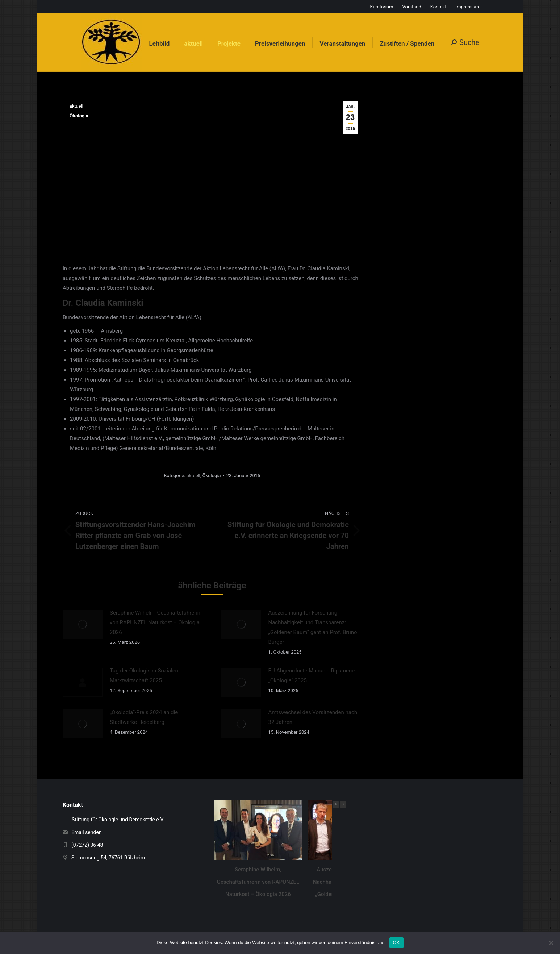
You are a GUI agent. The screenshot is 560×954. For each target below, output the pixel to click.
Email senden (87, 832)
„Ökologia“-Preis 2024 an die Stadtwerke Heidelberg (144, 717)
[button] (343, 805)
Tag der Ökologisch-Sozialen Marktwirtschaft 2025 (144, 676)
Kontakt (438, 7)
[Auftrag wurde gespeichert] (83, 624)
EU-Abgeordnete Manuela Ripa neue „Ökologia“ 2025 (312, 676)
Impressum (467, 7)
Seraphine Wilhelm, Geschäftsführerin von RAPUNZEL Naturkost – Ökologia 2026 (155, 622)
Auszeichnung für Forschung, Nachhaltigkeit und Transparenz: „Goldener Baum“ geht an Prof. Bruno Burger (313, 627)
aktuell (76, 106)
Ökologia (79, 116)
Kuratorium (381, 7)
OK (396, 943)
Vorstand (411, 7)
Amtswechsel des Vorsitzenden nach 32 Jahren (313, 717)
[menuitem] (159, 44)
